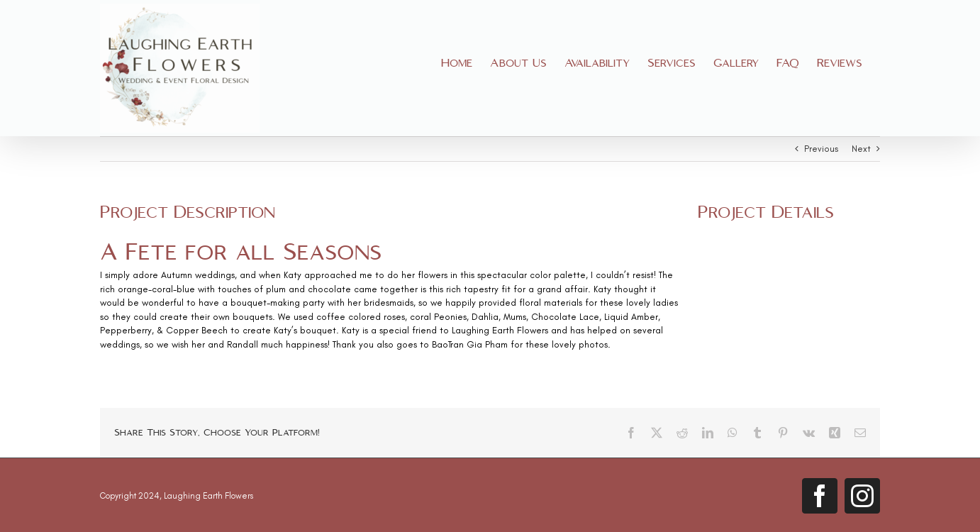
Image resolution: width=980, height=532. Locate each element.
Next (861, 149)
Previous (821, 149)
